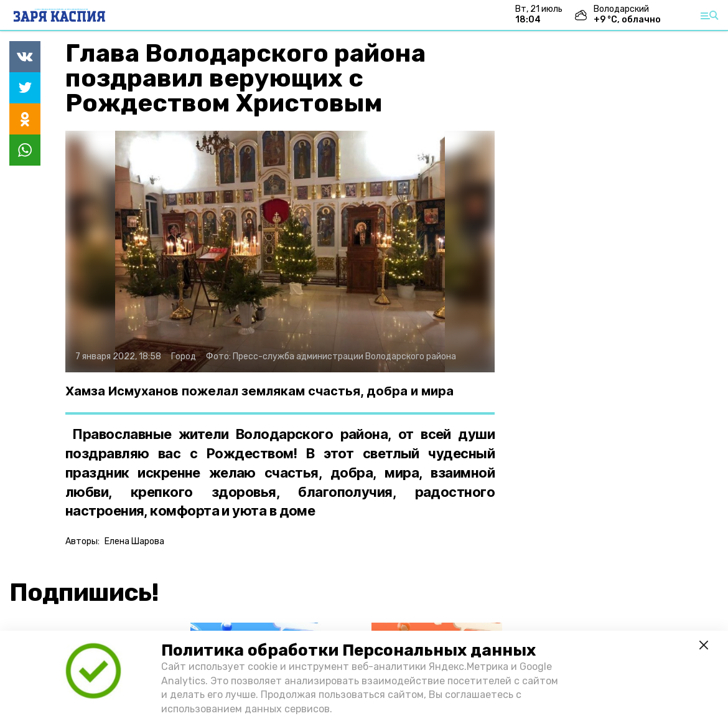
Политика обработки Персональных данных (348, 650)
